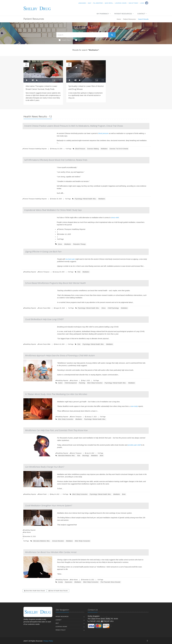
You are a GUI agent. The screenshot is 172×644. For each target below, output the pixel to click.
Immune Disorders (58, 541)
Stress (60, 244)
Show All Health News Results (58, 591)
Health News (65, 40)
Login (142, 3)
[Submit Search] (112, 35)
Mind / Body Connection (95, 383)
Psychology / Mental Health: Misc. (86, 199)
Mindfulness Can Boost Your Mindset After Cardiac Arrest (51, 552)
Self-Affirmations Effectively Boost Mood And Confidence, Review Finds (56, 160)
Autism (60, 383)
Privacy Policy (61, 630)
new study (134, 406)
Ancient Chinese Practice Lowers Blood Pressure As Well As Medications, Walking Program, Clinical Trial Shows (74, 126)
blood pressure (103, 133)
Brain (102, 456)
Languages (82, 3)
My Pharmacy (103, 14)
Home (119, 19)
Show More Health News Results (35, 591)
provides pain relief (134, 445)
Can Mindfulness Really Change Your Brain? (44, 467)
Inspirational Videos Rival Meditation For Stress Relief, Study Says (53, 210)
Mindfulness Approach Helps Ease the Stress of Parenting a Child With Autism (60, 355)
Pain (79, 272)
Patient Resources (123, 14)
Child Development (71, 383)
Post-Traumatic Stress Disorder (110, 582)
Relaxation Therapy (79, 244)
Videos (79, 40)
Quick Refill (109, 3)
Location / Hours (121, 3)
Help (90, 3)
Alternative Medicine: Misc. (67, 456)
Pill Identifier (98, 3)
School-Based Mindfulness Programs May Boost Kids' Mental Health (55, 283)
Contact (141, 14)
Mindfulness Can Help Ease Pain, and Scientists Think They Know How (56, 430)
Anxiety (60, 582)
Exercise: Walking (93, 149)
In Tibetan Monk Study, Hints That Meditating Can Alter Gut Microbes (56, 394)
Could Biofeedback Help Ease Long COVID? (44, 319)
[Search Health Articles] (82, 35)
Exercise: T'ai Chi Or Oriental (119, 149)
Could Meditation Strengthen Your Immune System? (48, 505)
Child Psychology (113, 308)
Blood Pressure (80, 149)
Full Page (69, 149)
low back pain (70, 259)
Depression (69, 582)
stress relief (115, 218)
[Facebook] (147, 641)
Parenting (82, 383)
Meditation (104, 149)
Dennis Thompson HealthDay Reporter (71, 229)
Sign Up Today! (133, 3)
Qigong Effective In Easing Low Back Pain (43, 252)
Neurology (86, 456)
